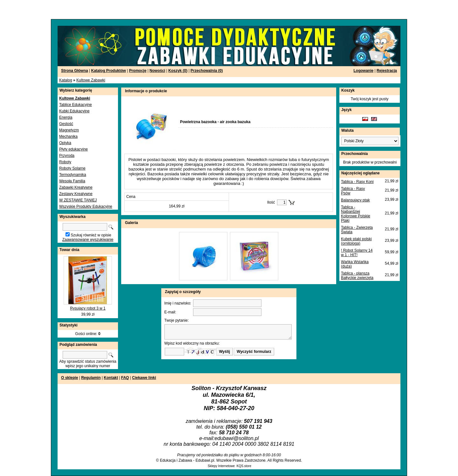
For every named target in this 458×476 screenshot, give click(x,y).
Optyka (65, 143)
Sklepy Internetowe (221, 466)
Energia (66, 117)
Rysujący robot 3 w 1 (88, 308)
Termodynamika (73, 175)
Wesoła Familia (72, 181)
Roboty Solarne (72, 168)
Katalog (66, 80)
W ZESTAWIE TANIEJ (78, 200)
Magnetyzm (69, 130)
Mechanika (68, 136)
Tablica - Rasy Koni (357, 182)
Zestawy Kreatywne (76, 194)
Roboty (65, 162)
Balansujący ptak (355, 200)
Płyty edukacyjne (73, 149)
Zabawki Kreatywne (76, 187)
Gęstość (66, 124)
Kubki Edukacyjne (74, 111)
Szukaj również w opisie (91, 235)
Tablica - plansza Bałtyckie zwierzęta (357, 276)
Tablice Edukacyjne (76, 105)
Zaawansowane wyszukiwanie (88, 240)
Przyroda (67, 156)
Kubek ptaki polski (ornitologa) (356, 241)
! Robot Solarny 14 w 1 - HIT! (357, 253)
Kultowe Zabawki (91, 80)
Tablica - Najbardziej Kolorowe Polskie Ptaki (356, 214)
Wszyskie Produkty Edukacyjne (86, 206)
